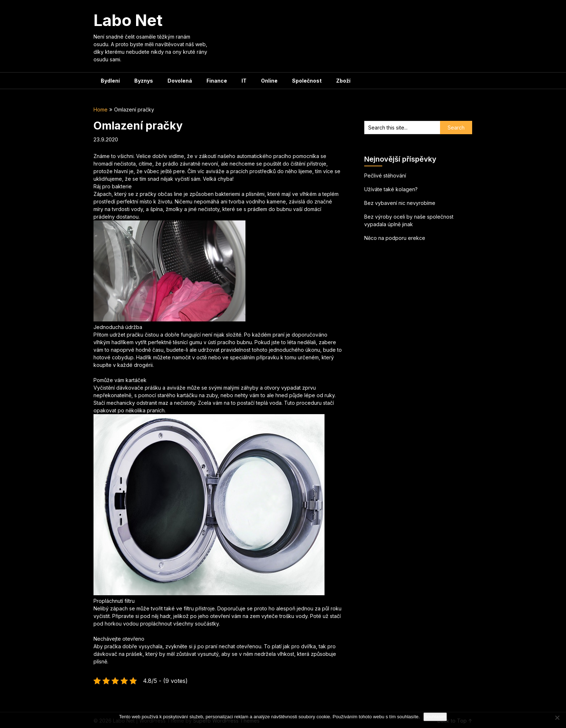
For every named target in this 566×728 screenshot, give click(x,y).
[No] (557, 718)
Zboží (343, 81)
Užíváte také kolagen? (391, 189)
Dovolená (180, 81)
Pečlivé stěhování (385, 176)
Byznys (144, 81)
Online (269, 81)
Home (101, 109)
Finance (217, 81)
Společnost (307, 81)
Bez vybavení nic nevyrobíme (400, 203)
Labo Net (128, 20)
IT (244, 81)
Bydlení (110, 81)
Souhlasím (435, 717)
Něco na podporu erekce (395, 238)
